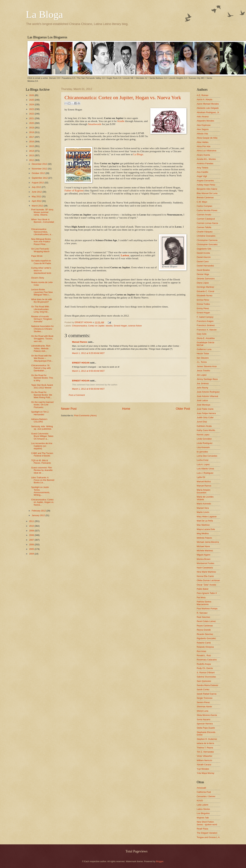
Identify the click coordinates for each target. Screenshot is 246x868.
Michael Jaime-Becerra (208, 542)
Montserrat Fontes (205, 563)
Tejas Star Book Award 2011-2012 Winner (42, 386)
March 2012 (38, 206)
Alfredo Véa (202, 134)
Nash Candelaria (205, 568)
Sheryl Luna (203, 711)
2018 (32, 132)
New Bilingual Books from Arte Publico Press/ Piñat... (41, 242)
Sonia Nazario (204, 719)
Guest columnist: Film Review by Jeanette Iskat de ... (42, 470)
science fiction (135, 326)
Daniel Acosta (203, 253)
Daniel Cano (203, 261)
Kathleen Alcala (204, 426)
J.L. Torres (202, 362)
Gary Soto (202, 334)
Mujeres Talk (203, 818)
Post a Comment (77, 395)
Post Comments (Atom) (85, 415)
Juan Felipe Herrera (206, 413)
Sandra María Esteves (207, 685)
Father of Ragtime (74, 190)
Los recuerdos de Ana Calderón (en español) (42, 446)
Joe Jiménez (203, 383)
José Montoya (203, 405)
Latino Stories (203, 809)
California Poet (204, 792)
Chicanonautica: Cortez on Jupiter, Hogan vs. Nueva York (123, 97)
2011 (32, 521)
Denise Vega (203, 274)
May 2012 (37, 196)
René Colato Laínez (206, 621)
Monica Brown (204, 559)
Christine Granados (206, 236)
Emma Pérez (203, 300)
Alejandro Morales (205, 121)
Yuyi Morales (203, 769)
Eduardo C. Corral (205, 291)
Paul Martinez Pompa (207, 609)
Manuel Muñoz (204, 482)
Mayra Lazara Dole (206, 529)
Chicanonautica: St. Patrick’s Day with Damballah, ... (41, 368)
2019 (32, 128)
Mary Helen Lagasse (207, 517)
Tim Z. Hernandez (205, 752)
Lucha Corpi (203, 460)
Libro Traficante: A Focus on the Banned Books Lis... (43, 480)
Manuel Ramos (80, 342)
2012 (32, 160)
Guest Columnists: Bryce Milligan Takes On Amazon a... (42, 436)
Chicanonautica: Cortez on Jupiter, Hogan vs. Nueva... (43, 502)
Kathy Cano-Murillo (206, 430)
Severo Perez (203, 702)
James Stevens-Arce (207, 366)
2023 (32, 109)
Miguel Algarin (204, 555)
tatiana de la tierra (205, 743)
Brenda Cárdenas (205, 197)
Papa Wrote (37, 256)
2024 (32, 104)
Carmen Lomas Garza (207, 223)
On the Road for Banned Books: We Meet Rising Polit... (42, 395)
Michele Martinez (205, 551)
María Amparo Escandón (204, 491)
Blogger (160, 861)
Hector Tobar (203, 353)
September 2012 (40, 178)
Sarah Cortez (203, 689)
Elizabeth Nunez (205, 296)
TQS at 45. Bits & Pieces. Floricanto (41, 462)
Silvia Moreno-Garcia (207, 715)
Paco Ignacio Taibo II (207, 593)
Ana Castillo (203, 172)
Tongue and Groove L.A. (208, 837)
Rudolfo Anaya (204, 664)
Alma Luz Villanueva (206, 151)
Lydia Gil (201, 477)
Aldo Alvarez (203, 117)
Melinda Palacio (204, 538)
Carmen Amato (204, 215)
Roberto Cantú (204, 643)
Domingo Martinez (205, 287)
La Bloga (44, 14)
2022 (32, 114)
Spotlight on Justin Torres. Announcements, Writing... (41, 491)
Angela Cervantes (205, 181)
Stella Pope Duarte (206, 728)
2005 (32, 549)
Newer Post (69, 409)
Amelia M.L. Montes (206, 159)
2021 (32, 118)
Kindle (121, 121)
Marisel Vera (203, 508)
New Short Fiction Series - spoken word (207, 823)
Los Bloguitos (203, 813)
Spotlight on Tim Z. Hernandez (40, 413)
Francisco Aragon (205, 321)
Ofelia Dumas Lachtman (208, 580)
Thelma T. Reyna (205, 748)
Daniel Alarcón (204, 257)
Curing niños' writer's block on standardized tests (41, 270)
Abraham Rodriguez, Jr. (208, 112)
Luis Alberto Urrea (205, 469)
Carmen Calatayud (206, 219)
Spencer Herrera (205, 724)
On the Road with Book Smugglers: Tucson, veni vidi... (42, 339)
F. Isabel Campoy (205, 317)
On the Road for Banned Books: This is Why (42, 378)
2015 (32, 146)
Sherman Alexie (204, 707)
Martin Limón (203, 512)
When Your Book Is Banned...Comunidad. (43, 222)
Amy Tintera (203, 168)
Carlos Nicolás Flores (207, 210)
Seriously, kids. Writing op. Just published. (42, 428)
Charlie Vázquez (205, 232)
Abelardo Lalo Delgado (208, 108)
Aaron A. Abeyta (204, 99)
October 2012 (39, 173)
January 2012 (39, 515)
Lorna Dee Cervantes (207, 456)
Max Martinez (203, 525)
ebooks (109, 326)
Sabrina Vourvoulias (206, 677)
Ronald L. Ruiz (204, 655)
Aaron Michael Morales (208, 104)
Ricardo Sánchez (205, 634)
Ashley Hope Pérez (206, 185)
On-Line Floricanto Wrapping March (40, 250)
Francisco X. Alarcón (207, 330)
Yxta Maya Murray (205, 773)
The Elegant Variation (207, 833)
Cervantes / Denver (206, 796)
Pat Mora (201, 597)
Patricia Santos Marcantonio (204, 603)
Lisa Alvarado (203, 447)
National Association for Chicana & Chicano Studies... (42, 329)
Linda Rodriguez (205, 443)
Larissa (125, 255)
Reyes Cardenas (205, 626)
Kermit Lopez (203, 435)
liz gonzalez (202, 452)
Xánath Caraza (204, 765)
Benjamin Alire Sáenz (207, 189)
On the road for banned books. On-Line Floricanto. (42, 405)
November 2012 (40, 169)
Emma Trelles (203, 304)
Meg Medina (203, 533)
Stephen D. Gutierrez (207, 739)
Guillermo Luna (204, 349)
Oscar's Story (38, 278)
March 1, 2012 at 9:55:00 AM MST (88, 371)
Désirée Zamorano (206, 279)
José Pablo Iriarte (205, 409)
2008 (32, 535)
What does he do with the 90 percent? (42, 301)
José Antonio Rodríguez (208, 392)
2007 (32, 540)
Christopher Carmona (207, 240)
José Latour (202, 400)
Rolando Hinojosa (205, 647)
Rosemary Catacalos (207, 660)
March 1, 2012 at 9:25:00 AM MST (88, 353)
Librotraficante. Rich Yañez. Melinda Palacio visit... (41, 348)
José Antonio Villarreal (207, 396)
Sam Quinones (204, 681)
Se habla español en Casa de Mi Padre (41, 262)
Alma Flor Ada (204, 146)
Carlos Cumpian (204, 206)
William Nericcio (204, 760)
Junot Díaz (202, 422)
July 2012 (37, 187)
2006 (32, 545)
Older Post (183, 409)
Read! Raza (202, 829)
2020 (32, 123)
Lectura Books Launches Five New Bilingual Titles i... (42, 292)
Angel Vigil (202, 176)
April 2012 (37, 201)
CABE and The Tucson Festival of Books (42, 454)
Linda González (204, 439)
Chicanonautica (80, 326)
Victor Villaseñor (205, 756)
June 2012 (37, 192)
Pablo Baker (203, 589)
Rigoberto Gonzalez (206, 638)
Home (126, 409)
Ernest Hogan (120, 326)
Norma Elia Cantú (205, 576)
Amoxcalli (201, 788)
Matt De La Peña (205, 521)
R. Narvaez (202, 613)
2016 (32, 142)
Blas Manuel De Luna (207, 193)
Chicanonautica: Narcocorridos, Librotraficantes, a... (42, 232)
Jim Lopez (202, 375)
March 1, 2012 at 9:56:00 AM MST (88, 389)
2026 (32, 95)
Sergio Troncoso (205, 698)
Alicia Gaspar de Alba (207, 138)
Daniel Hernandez (205, 266)
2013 (32, 155)
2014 (32, 151)
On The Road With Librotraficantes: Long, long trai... (40, 309)
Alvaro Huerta (203, 155)
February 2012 (39, 511)
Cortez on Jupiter (96, 326)
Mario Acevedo (204, 504)
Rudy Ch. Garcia (205, 668)
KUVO (200, 801)
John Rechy (202, 388)
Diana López (203, 283)
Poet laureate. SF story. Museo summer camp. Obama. (42, 212)
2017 (32, 137)
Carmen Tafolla (204, 227)
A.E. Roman (203, 95)
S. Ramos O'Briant (206, 673)
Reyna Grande (204, 630)
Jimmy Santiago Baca (207, 379)
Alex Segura (203, 129)
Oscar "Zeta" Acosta (206, 585)
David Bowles (203, 270)
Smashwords (95, 124)
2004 (32, 554)
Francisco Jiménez (206, 325)
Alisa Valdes (203, 142)
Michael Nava (203, 546)
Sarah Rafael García (207, 694)
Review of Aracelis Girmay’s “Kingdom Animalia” (42, 319)
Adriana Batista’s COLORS (39, 420)
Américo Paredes (205, 163)
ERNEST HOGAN (84, 322)
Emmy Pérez (203, 308)
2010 (32, 526)
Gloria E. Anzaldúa (206, 338)
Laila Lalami (203, 805)
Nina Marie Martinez (206, 572)
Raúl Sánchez (203, 617)
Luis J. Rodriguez (205, 473)
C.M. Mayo (202, 202)
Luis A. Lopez (203, 464)
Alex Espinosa (204, 125)
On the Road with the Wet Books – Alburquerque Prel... (42, 358)
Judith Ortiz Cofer (205, 417)
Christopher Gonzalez (207, 244)
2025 (32, 100)
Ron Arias (201, 651)
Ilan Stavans (203, 358)
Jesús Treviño (203, 371)
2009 (32, 531)
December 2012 (40, 164)
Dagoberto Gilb (204, 249)
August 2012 (38, 183)
